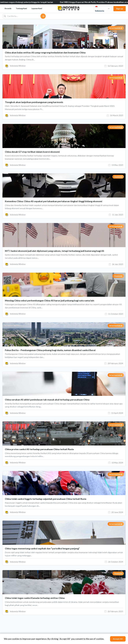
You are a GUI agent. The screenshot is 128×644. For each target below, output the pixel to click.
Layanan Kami (37, 8)
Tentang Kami (21, 8)
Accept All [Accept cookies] (118, 639)
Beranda (8, 8)
